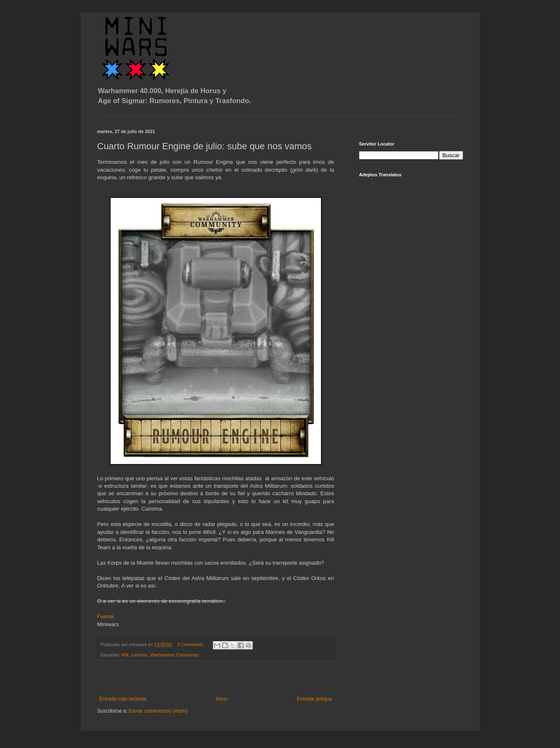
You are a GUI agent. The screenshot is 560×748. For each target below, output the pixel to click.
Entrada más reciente (123, 699)
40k (125, 655)
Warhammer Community (175, 655)
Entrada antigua (315, 699)
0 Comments (190, 644)
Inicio (222, 699)
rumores (140, 655)
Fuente (106, 616)
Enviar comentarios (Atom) (158, 711)
